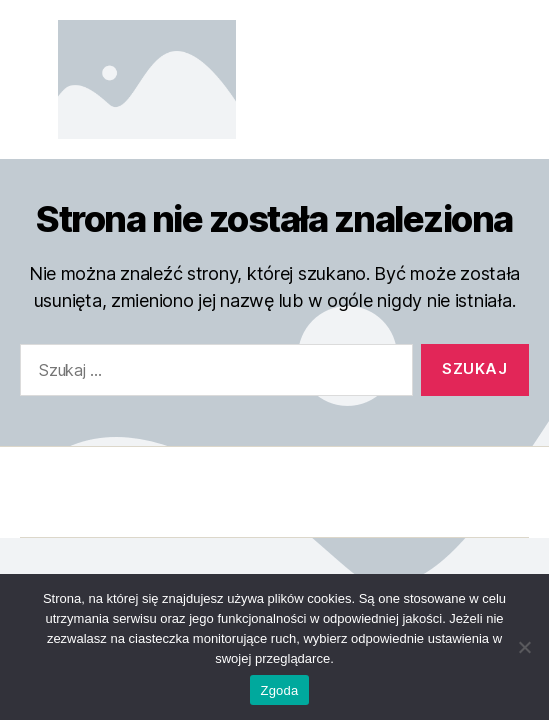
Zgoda (279, 690)
